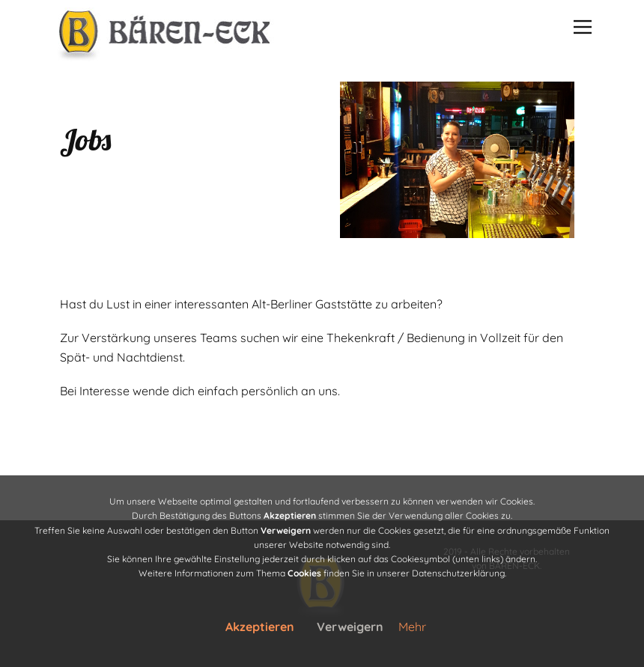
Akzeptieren (260, 627)
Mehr (412, 627)
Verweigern (350, 627)
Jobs (85, 139)
